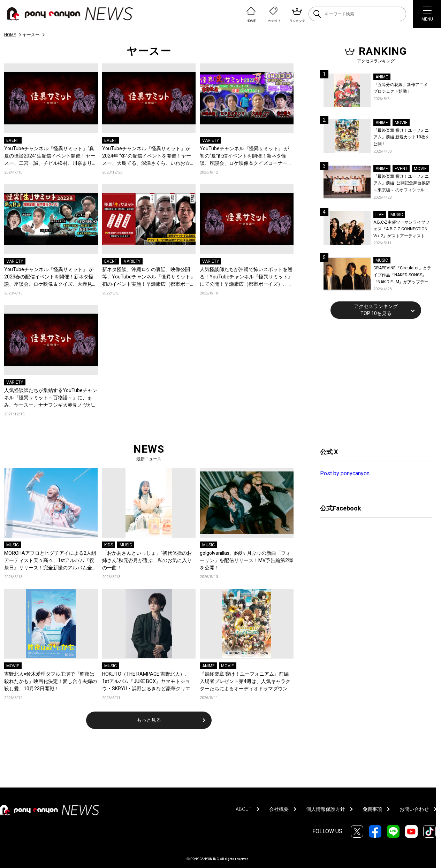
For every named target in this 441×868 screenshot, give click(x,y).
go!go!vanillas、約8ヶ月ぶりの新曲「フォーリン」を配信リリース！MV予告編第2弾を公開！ (246, 560)
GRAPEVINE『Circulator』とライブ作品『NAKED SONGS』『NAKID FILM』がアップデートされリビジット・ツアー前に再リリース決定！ (402, 275)
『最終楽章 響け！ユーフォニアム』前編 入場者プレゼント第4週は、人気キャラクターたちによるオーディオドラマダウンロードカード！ (246, 682)
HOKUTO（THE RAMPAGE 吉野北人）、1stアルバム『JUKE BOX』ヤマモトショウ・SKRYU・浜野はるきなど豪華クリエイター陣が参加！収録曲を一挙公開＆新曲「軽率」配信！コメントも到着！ (149, 682)
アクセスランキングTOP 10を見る (376, 310)
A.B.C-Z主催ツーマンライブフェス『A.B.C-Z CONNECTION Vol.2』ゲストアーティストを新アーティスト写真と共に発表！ (401, 230)
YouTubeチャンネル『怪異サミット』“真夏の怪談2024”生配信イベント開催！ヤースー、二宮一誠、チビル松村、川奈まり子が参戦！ (51, 156)
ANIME (208, 666)
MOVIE (13, 666)
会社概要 (279, 809)
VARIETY (211, 140)
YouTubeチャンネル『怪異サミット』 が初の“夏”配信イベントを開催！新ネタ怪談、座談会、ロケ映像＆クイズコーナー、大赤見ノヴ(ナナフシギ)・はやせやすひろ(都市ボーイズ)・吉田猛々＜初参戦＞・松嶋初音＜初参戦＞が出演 (246, 156)
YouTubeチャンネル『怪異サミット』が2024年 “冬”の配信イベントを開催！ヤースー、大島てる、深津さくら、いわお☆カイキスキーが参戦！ (149, 156)
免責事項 (372, 809)
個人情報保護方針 (326, 809)
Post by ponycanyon (345, 473)
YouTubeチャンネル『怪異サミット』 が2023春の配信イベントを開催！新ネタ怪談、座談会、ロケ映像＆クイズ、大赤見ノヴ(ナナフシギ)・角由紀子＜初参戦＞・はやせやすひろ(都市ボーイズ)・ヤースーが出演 (51, 277)
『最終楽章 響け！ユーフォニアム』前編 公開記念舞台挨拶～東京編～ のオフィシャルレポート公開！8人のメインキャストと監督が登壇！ (402, 184)
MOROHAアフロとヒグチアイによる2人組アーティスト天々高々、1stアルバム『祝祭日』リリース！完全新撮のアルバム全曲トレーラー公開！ (51, 561)
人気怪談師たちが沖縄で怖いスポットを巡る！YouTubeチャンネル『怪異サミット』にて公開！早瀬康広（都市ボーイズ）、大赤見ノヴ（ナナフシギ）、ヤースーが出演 (246, 277)
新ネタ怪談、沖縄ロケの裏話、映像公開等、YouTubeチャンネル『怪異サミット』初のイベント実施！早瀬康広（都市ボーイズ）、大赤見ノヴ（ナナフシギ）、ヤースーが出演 (149, 277)
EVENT (13, 140)
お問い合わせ (414, 809)
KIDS (109, 545)
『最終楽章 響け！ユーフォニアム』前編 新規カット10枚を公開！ (401, 137)
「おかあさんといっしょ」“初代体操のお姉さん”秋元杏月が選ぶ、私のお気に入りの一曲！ (147, 560)
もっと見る (149, 720)
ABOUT (244, 809)
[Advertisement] (372, 382)
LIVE (380, 215)
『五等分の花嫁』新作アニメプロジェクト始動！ (401, 88)
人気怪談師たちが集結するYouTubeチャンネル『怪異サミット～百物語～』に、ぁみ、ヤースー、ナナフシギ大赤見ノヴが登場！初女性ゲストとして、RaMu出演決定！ (51, 398)
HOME (10, 35)
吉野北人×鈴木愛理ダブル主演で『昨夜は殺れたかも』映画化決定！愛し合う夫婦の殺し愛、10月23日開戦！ (51, 681)
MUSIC (13, 545)
